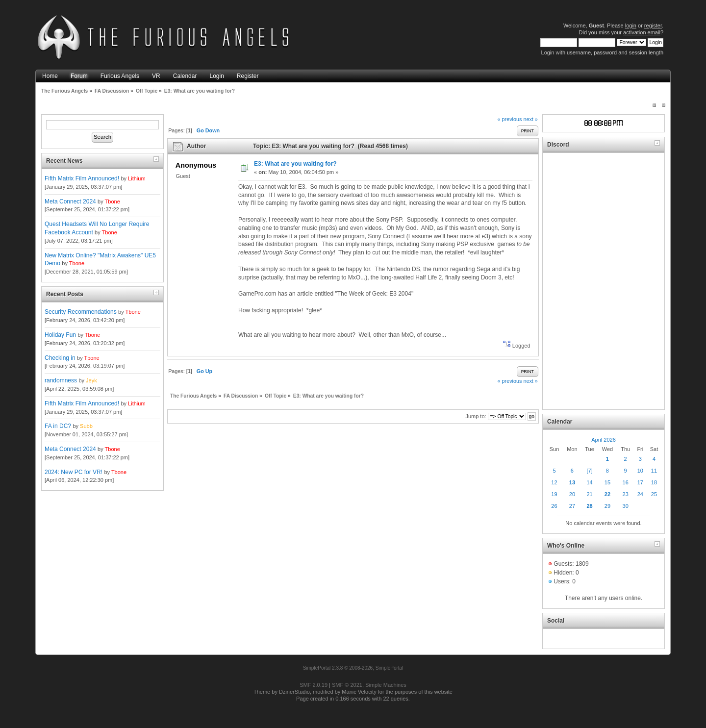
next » (530, 119)
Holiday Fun (60, 335)
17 (640, 482)
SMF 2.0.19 (314, 685)
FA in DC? (58, 426)
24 (640, 494)
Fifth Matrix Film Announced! (82, 178)
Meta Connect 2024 (70, 201)
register (653, 25)
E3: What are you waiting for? (295, 164)
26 (554, 506)
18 (654, 482)
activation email (642, 32)
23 (626, 494)
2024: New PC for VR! (74, 472)
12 (554, 482)
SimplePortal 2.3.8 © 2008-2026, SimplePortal (353, 668)
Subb (86, 426)
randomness (61, 380)
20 (572, 494)
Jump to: (476, 416)
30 (626, 506)
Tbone (113, 201)
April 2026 (604, 440)
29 (607, 506)
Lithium (137, 178)
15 (607, 482)
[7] (589, 471)
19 (554, 494)
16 (626, 482)
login (631, 25)
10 (640, 471)
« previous (510, 119)
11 (654, 471)
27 (572, 506)
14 (589, 482)
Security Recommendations (81, 312)
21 (589, 494)
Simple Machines (386, 685)
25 (654, 494)
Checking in (60, 358)
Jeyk (91, 380)
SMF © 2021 (347, 685)
